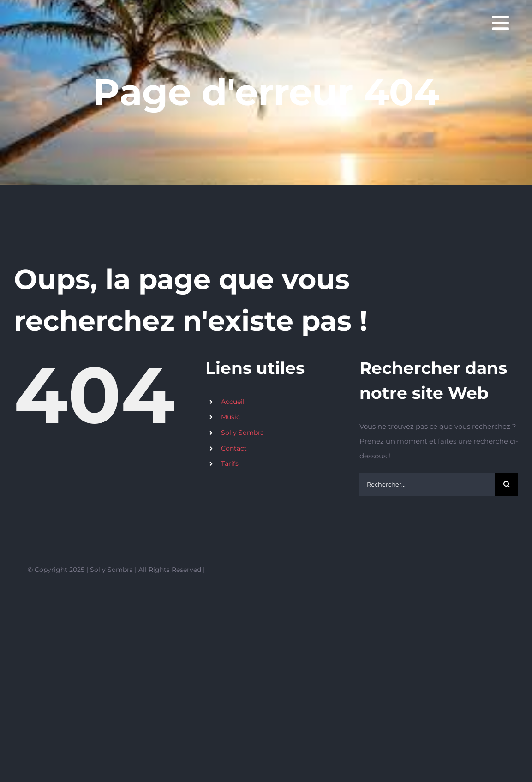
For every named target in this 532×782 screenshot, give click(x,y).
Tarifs (230, 463)
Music (230, 417)
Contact (234, 448)
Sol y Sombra (242, 433)
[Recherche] (507, 484)
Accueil (233, 402)
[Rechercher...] (427, 484)
